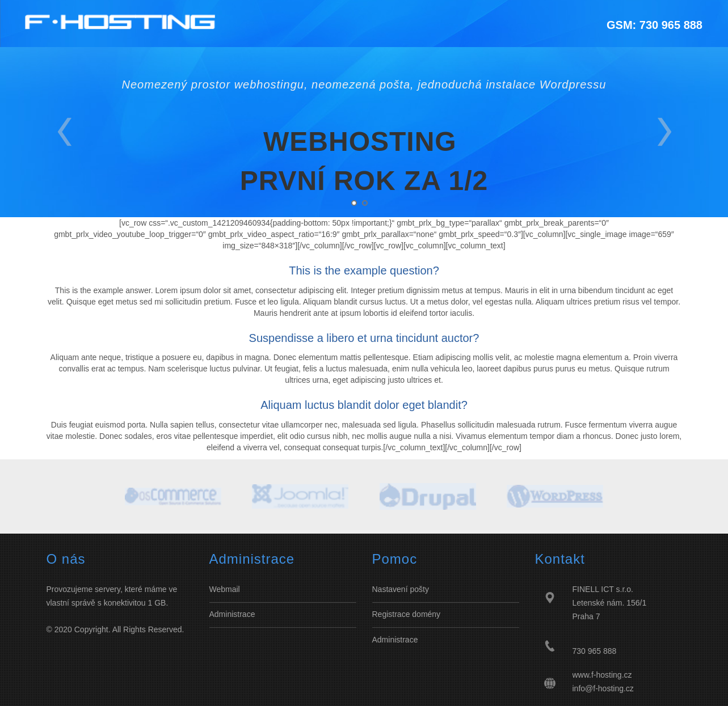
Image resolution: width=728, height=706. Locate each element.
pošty (418, 589)
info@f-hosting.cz (603, 688)
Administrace (232, 614)
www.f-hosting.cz (602, 675)
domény (426, 614)
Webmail (225, 589)
